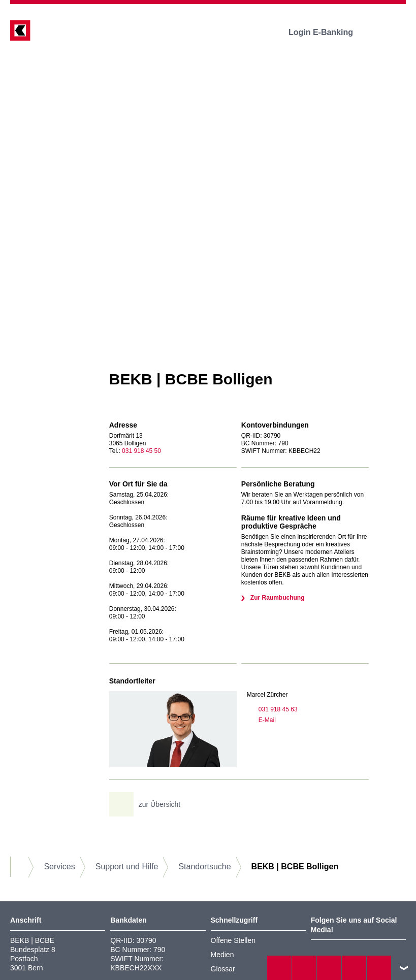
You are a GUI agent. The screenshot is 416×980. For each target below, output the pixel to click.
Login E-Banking (328, 32)
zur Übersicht (149, 804)
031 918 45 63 (272, 709)
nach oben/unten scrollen (404, 968)
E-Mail (261, 720)
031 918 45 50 (141, 451)
